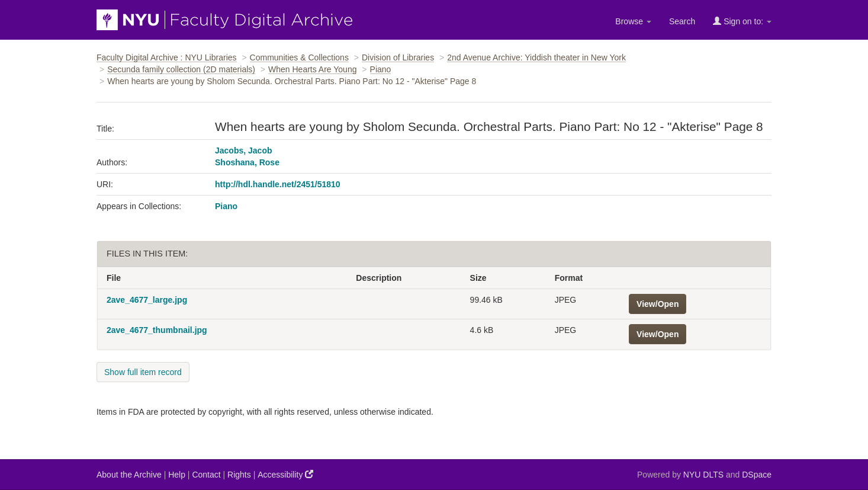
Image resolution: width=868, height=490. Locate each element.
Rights (239, 475)
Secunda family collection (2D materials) (181, 69)
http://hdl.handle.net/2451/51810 (278, 184)
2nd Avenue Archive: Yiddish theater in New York (536, 57)
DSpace (757, 475)
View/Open (658, 304)
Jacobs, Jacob (244, 150)
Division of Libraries (398, 57)
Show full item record (143, 372)
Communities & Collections (299, 57)
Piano (381, 69)
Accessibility (285, 474)
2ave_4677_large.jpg (147, 300)
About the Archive (129, 475)
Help (177, 475)
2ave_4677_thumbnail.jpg (157, 330)
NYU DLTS (703, 475)
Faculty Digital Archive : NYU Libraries (167, 57)
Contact (206, 475)
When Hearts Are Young (312, 69)
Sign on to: (742, 21)
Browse (633, 21)
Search (682, 21)
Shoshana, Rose (247, 162)
